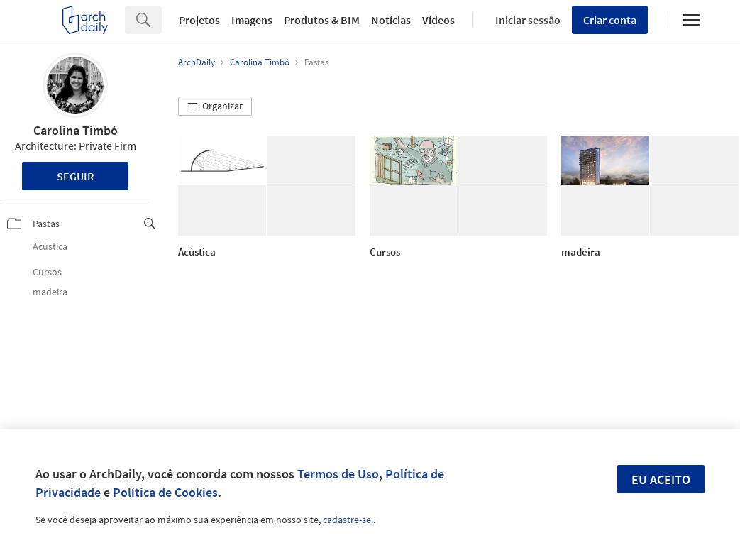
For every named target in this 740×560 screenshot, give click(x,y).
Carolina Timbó (76, 130)
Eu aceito (661, 479)
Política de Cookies (165, 492)
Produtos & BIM (322, 20)
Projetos (199, 20)
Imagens (252, 20)
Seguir (76, 176)
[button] (215, 106)
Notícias (391, 20)
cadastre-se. (348, 520)
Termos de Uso (338, 474)
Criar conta (610, 20)
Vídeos (438, 20)
